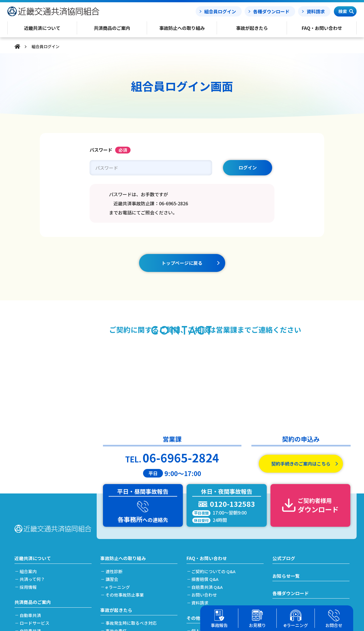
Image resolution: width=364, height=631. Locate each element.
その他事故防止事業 (125, 508)
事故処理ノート (288, 542)
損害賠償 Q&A (206, 493)
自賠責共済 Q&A (208, 501)
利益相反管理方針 (209, 560)
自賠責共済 (31, 545)
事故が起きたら (116, 524)
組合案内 (29, 485)
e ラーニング (118, 501)
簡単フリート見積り (39, 560)
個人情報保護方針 (209, 545)
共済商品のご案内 (33, 516)
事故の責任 (117, 545)
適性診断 (115, 485)
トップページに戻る (182, 263)
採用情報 (29, 501)
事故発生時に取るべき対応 (132, 537)
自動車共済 (31, 529)
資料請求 (316, 11)
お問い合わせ (205, 508)
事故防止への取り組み (123, 472)
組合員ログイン (220, 11)
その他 (193, 531)
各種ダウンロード (271, 11)
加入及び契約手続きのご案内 (48, 568)
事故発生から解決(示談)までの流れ (140, 552)
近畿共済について (33, 472)
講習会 (112, 493)
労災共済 (29, 552)
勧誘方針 (201, 552)
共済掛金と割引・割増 (42, 576)
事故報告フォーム (291, 525)
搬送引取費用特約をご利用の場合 (138, 560)
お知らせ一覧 (286, 489)
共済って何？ (33, 493)
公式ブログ (284, 472)
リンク (199, 590)
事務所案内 (203, 582)
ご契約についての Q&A (214, 485)
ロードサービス (35, 537)
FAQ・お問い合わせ (207, 472)
